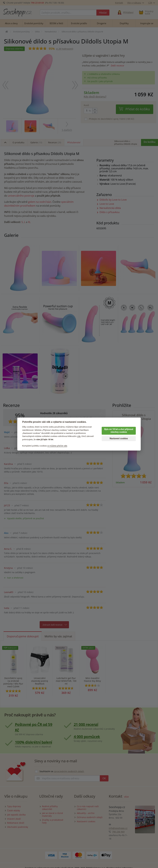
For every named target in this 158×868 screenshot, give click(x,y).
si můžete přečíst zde (57, 446)
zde (79, 436)
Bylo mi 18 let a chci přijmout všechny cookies (119, 431)
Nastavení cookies (119, 439)
